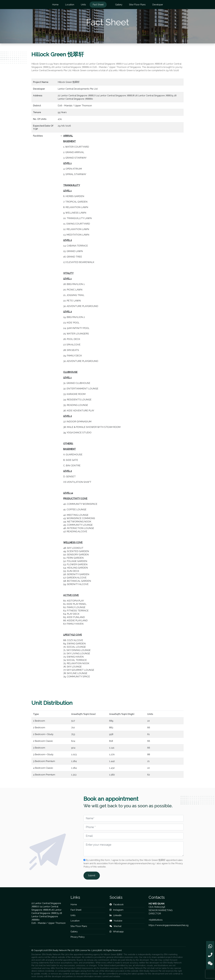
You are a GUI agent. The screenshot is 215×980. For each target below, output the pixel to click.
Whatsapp (117, 932)
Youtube (116, 921)
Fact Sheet (98, 5)
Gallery (119, 5)
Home (55, 5)
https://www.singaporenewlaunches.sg (169, 925)
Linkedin (116, 915)
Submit (92, 876)
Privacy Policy (78, 937)
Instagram (116, 910)
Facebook (117, 905)
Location (70, 5)
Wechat (116, 926)
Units (83, 5)
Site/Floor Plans (137, 5)
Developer (158, 5)
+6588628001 (156, 920)
